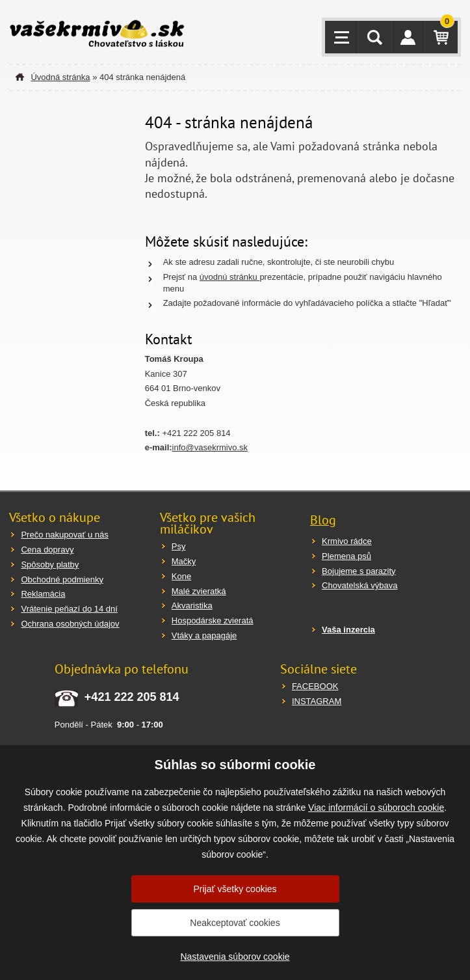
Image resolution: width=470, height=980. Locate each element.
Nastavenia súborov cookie (235, 957)
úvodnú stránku (230, 277)
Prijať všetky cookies (235, 889)
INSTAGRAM (317, 701)
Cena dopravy (47, 550)
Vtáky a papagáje (204, 635)
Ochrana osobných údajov (70, 624)
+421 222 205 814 (132, 697)
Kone (181, 576)
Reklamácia (43, 594)
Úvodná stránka (60, 77)
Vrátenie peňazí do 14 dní (69, 609)
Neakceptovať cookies (235, 923)
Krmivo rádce (347, 541)
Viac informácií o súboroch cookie (376, 808)
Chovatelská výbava (359, 585)
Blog (323, 520)
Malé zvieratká (199, 591)
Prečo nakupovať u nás (64, 535)
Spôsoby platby (50, 565)
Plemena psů (346, 556)
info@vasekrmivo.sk (210, 447)
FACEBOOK (315, 686)
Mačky (184, 561)
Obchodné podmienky (62, 579)
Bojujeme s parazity (359, 571)
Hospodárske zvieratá (213, 620)
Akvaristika (192, 606)
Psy (179, 546)
